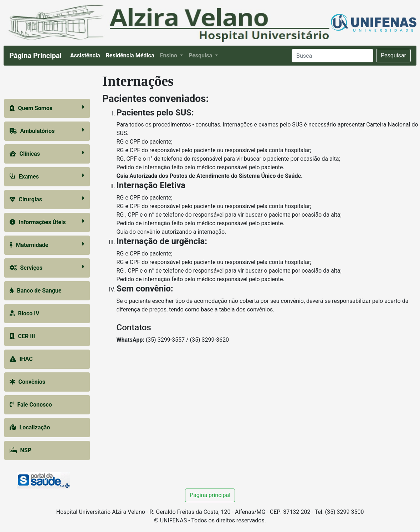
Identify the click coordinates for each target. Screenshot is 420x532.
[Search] (332, 56)
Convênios (28, 382)
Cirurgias (47, 199)
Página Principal (35, 56)
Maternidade (47, 245)
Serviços (47, 267)
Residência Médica (132, 55)
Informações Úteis (47, 222)
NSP (21, 450)
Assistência (87, 55)
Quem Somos (47, 108)
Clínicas (47, 153)
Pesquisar (393, 55)
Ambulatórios (47, 131)
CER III (22, 336)
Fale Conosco (31, 405)
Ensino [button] (169, 55)
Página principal (210, 495)
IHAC (21, 359)
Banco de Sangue (36, 291)
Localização (30, 427)
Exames (47, 176)
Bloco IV (25, 313)
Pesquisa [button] (201, 55)
